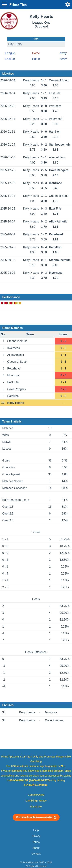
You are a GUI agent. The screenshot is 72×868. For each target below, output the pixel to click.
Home (36, 59)
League (10, 53)
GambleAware (36, 795)
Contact (36, 854)
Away (63, 53)
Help (36, 830)
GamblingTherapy (36, 801)
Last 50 (10, 59)
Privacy (36, 836)
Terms (36, 842)
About (36, 848)
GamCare (36, 807)
